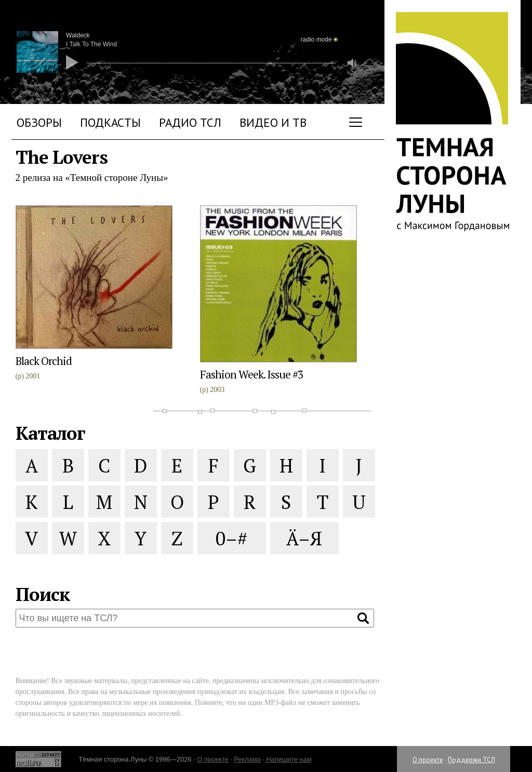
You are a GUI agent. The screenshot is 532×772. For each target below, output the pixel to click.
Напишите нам (289, 759)
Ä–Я (304, 538)
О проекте (428, 760)
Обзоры (39, 122)
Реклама (247, 759)
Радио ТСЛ (190, 122)
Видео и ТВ (273, 122)
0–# (231, 538)
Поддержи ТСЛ (471, 760)
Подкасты (110, 122)
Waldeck (78, 35)
